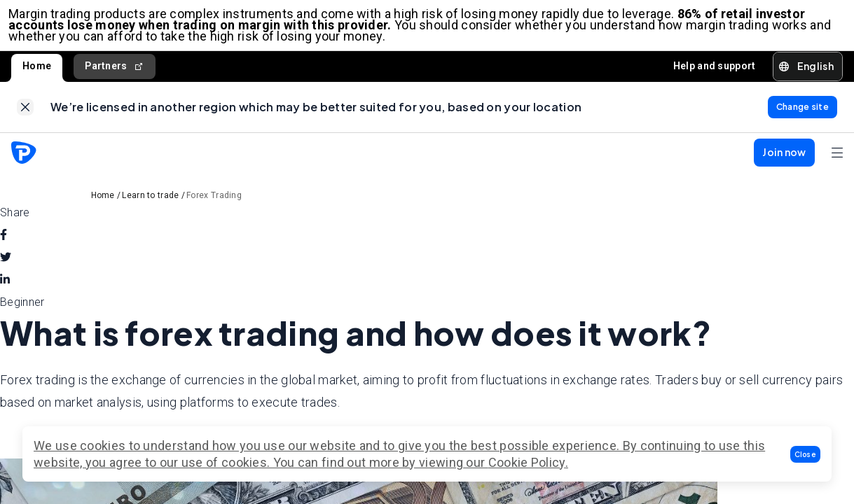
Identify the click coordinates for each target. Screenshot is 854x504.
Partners (115, 72)
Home (37, 71)
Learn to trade (150, 206)
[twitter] (6, 269)
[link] (25, 115)
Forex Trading (214, 206)
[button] (806, 454)
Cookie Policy (527, 462)
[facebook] (4, 246)
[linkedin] (5, 291)
